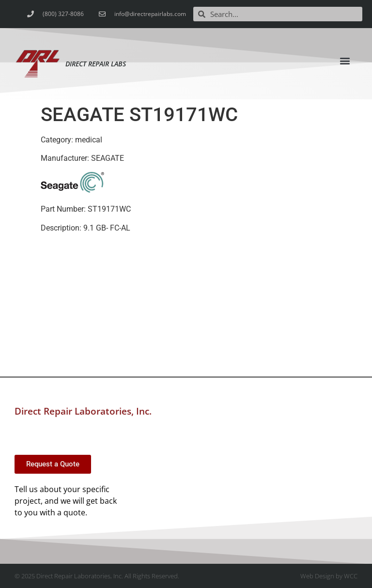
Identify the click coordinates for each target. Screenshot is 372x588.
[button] (345, 60)
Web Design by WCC (329, 576)
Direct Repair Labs (96, 64)
